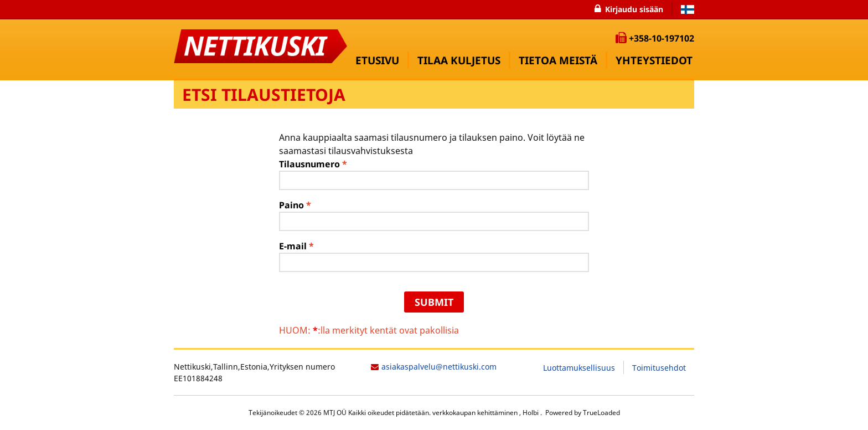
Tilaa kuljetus (459, 60)
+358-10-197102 (662, 38)
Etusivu (377, 60)
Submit (434, 302)
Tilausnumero (313, 164)
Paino (295, 205)
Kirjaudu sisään (634, 9)
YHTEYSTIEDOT (654, 60)
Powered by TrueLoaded (582, 413)
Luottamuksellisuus (579, 368)
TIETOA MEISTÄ (558, 60)
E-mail (296, 246)
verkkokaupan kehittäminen (476, 413)
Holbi (531, 413)
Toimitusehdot (659, 368)
